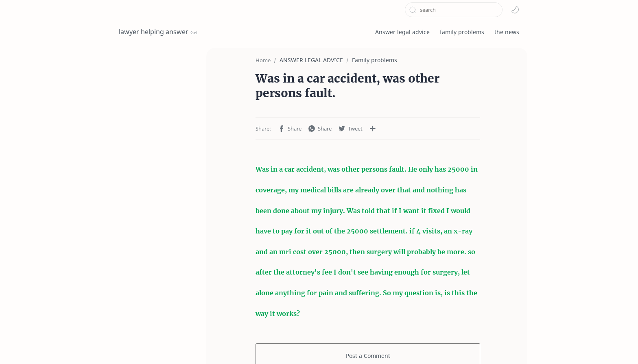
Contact (246, 345)
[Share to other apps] (339, 113)
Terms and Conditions (149, 345)
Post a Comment (368, 300)
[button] (515, 10)
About (274, 345)
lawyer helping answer (154, 32)
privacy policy (207, 345)
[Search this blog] (454, 10)
